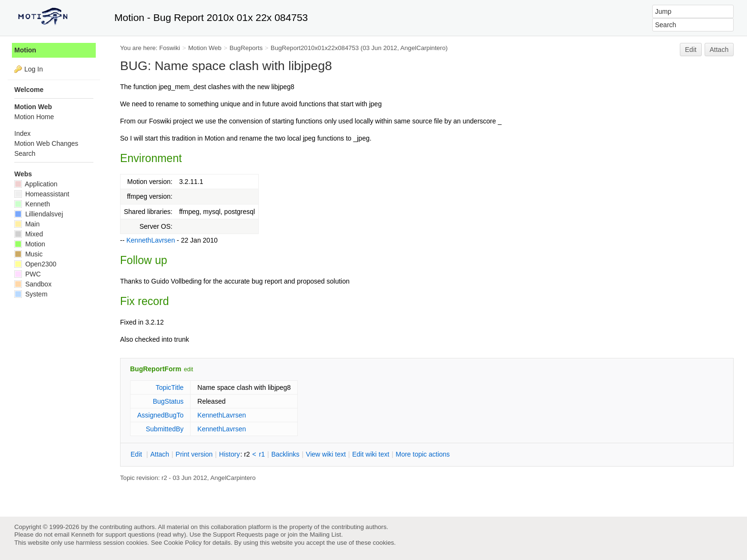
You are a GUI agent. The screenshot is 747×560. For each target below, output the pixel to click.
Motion (25, 50)
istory (230, 454)
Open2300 (35, 264)
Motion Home (34, 117)
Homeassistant (42, 194)
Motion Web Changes (46, 143)
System (31, 294)
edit (188, 369)
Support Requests (238, 535)
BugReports (246, 48)
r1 (262, 454)
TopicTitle (170, 387)
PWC (28, 274)
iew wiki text (326, 454)
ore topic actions (423, 454)
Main (27, 224)
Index (22, 133)
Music (28, 254)
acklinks (285, 454)
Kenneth (32, 204)
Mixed (29, 234)
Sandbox (33, 284)
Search (25, 153)
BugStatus (168, 401)
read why (171, 535)
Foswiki (170, 48)
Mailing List (325, 535)
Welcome (29, 90)
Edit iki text (371, 454)
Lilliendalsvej (39, 214)
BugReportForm (156, 369)
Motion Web (205, 48)
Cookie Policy (183, 543)
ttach (160, 454)
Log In (34, 69)
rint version (194, 454)
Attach (719, 50)
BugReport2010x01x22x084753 (315, 48)
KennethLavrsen (151, 240)
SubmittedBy (165, 429)
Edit (691, 50)
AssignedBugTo (160, 415)
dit (137, 454)
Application (36, 184)
